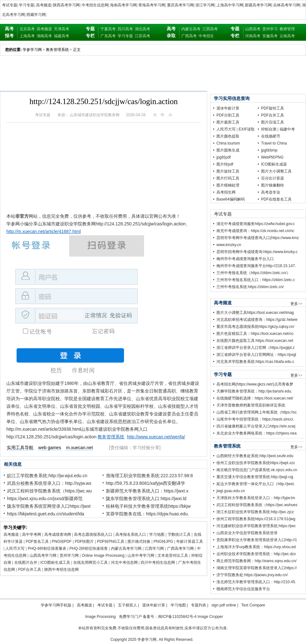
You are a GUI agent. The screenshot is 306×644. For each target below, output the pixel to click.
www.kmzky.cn (229, 245)
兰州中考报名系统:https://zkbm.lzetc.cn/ (250, 287)
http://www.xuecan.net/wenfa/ (156, 437)
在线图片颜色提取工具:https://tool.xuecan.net (255, 341)
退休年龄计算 (228, 108)
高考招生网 (226, 192)
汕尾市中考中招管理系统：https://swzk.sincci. (255, 419)
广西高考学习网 (180, 548)
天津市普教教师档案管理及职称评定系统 (251, 405)
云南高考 (287, 36)
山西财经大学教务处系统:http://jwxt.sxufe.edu (255, 456)
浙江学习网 (205, 5)
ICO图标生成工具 (55, 563)
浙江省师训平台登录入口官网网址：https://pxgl (256, 355)
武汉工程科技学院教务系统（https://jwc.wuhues (257, 505)
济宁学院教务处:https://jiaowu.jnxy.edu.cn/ (252, 575)
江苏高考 (142, 36)
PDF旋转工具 (273, 108)
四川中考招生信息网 (158, 563)
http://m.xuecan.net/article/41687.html (44, 231)
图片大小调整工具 (276, 171)
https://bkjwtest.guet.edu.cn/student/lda (46, 514)
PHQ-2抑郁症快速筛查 (89, 548)
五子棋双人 (127, 605)
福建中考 (287, 129)
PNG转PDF (62, 541)
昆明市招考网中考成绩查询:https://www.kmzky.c (257, 252)
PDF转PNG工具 (111, 541)
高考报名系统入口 (131, 534)
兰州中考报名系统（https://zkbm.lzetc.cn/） (253, 273)
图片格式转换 (139, 541)
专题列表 (199, 605)
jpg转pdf (224, 157)
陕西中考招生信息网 (62, 570)
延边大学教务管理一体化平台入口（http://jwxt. (256, 484)
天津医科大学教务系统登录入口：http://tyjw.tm (256, 498)
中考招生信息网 (95, 5)
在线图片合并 (26, 563)
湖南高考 (44, 36)
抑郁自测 (269, 129)
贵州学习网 (69, 556)
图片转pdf (225, 164)
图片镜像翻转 (273, 185)
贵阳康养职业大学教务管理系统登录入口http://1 (257, 540)
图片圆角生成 (228, 150)
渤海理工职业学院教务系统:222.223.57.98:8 (149, 476)
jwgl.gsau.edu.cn (231, 491)
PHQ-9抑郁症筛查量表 (47, 548)
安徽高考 (270, 36)
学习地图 (157, 534)
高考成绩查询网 (58, 534)
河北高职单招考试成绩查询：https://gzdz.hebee (257, 320)
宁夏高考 (108, 29)
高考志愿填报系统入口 (93, 534)
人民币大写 (15, 548)
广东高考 (108, 36)
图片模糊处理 (228, 185)
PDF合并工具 (30, 570)
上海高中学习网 (230, 5)
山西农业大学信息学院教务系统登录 (247, 533)
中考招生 (206, 36)
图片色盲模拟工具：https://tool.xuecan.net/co (255, 334)
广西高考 (189, 36)
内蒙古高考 (191, 29)
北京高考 (27, 29)
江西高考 (210, 29)
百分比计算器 (273, 178)
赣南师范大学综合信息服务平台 (243, 589)
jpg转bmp (269, 150)
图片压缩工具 (273, 122)
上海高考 (27, 36)
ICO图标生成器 (274, 164)
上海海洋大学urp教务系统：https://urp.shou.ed (256, 547)
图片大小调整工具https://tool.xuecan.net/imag (255, 313)
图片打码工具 (228, 178)
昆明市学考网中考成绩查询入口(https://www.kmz (258, 238)
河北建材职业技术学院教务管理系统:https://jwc (256, 526)
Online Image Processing (103, 556)
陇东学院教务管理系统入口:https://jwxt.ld (146, 499)
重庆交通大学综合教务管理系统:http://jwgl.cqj (255, 477)
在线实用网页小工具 (91, 563)
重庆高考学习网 (180, 5)
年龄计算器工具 (190, 541)
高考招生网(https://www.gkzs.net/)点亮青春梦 (255, 384)
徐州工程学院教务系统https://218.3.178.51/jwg (256, 519)
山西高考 (253, 29)
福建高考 (62, 36)
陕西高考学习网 (66, 5)
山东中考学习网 (141, 556)
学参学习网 (32, 50)
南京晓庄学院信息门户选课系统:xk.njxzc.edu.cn (257, 470)
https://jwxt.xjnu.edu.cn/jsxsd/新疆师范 (45, 499)
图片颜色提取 (228, 136)
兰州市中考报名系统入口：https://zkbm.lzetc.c (256, 280)
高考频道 (44, 5)
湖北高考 (142, 29)
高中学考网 (32, 534)
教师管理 (287, 29)
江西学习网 (154, 548)
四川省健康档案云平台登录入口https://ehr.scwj (256, 426)
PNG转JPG (163, 541)
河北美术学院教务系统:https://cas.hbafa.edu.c (255, 362)
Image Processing (100, 617)
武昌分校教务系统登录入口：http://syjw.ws (49, 483)
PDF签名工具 (37, 541)
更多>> (296, 304)
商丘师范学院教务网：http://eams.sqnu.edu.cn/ (256, 561)
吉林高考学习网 (287, 5)
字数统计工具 (179, 534)
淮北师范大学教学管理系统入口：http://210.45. (256, 582)
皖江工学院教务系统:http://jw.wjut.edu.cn (47, 476)
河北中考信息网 (124, 563)
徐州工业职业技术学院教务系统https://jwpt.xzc (256, 463)
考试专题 (10, 5)
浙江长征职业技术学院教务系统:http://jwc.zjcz (255, 512)
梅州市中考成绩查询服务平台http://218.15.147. (256, 266)
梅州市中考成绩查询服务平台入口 (245, 259)
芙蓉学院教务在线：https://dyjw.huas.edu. (147, 514)
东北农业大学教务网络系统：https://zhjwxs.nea (256, 433)
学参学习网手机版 (56, 605)
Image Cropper (210, 617)
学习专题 (26, 5)
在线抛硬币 (271, 136)
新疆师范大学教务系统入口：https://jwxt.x (147, 491)
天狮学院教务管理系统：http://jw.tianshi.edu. (254, 391)
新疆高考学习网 (258, 5)
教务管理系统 (57, 50)
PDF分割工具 (228, 115)
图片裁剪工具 (228, 122)
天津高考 (62, 29)
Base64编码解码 (231, 199)
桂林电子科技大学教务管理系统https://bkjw (148, 506)
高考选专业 (271, 192)
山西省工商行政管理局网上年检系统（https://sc (257, 412)
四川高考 (125, 29)
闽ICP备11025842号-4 (177, 617)
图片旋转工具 (228, 171)
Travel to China (274, 143)
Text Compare (253, 605)
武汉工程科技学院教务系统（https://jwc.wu (49, 491)
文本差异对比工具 (173, 556)
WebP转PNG (272, 157)
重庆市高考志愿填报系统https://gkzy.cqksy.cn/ (255, 327)
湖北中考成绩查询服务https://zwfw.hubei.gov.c (256, 224)
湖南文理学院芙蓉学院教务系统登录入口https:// (257, 568)
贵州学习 (270, 29)
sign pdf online (224, 605)
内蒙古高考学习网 (126, 548)
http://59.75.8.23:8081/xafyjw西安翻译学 (146, 483)
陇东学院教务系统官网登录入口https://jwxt (49, 506)
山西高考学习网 (43, 556)
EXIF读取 (247, 129)
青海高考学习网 (152, 5)
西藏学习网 (36, 15)
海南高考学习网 (123, 5)
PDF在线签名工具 (276, 199)
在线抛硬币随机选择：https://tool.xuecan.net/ (255, 398)
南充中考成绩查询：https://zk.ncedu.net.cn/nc (255, 231)
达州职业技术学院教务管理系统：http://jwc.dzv (256, 554)
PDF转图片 (84, 541)
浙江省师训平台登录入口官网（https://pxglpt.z (255, 348)
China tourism (228, 143)
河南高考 (253, 36)
